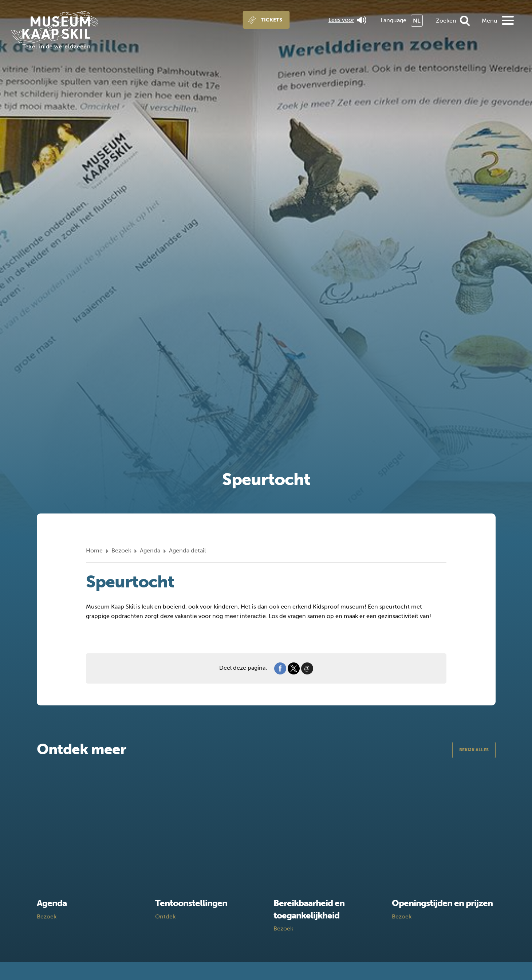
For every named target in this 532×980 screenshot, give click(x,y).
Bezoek (121, 550)
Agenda (150, 550)
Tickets (271, 20)
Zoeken (446, 21)
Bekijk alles (474, 750)
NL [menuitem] (417, 21)
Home (94, 550)
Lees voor (347, 20)
